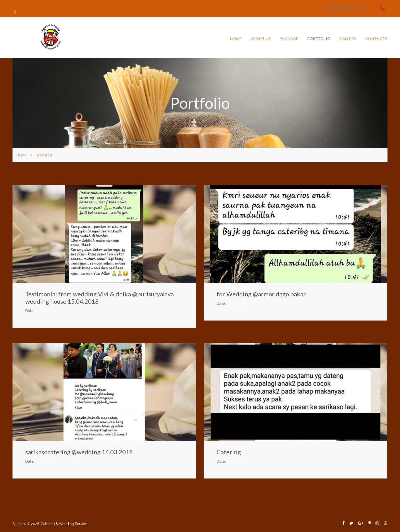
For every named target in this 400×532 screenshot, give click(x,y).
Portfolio (319, 39)
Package (289, 39)
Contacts (376, 39)
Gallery (348, 39)
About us (261, 39)
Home (236, 39)
